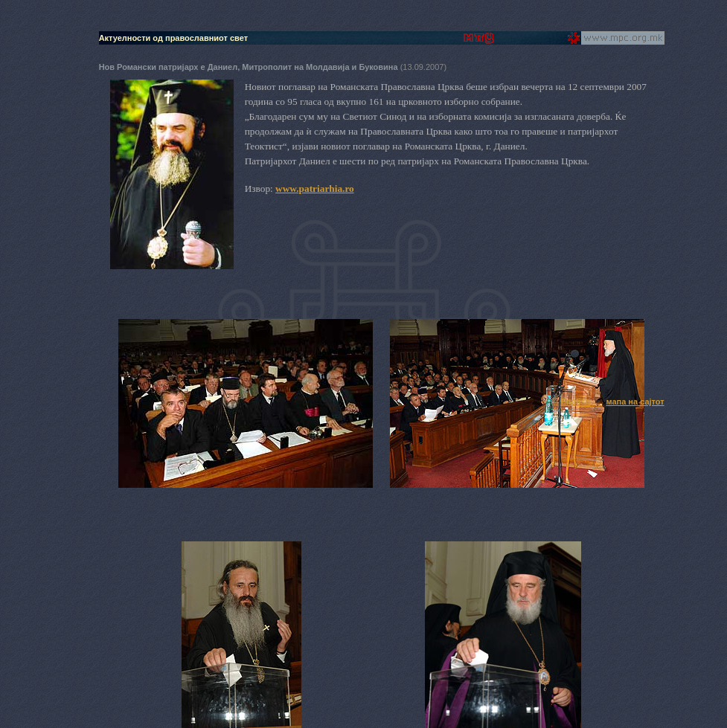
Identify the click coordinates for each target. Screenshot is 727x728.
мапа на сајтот (635, 402)
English (575, 402)
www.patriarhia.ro (315, 189)
